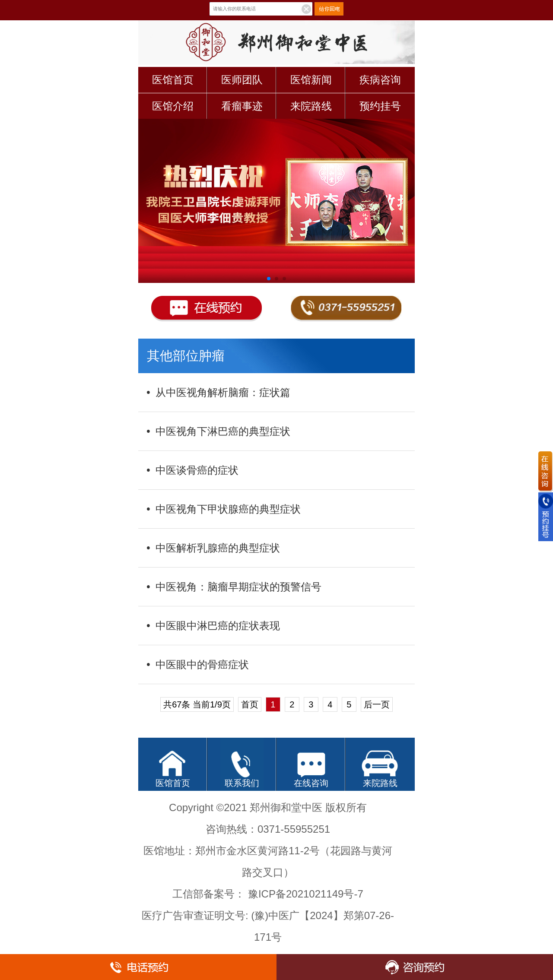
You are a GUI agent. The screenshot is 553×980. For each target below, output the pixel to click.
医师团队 (242, 80)
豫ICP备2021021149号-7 (306, 894)
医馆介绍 (173, 106)
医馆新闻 (311, 80)
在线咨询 (311, 783)
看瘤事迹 (242, 106)
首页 (250, 704)
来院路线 (311, 106)
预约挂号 (380, 106)
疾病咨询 (380, 80)
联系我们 (242, 783)
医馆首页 (173, 80)
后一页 (377, 704)
